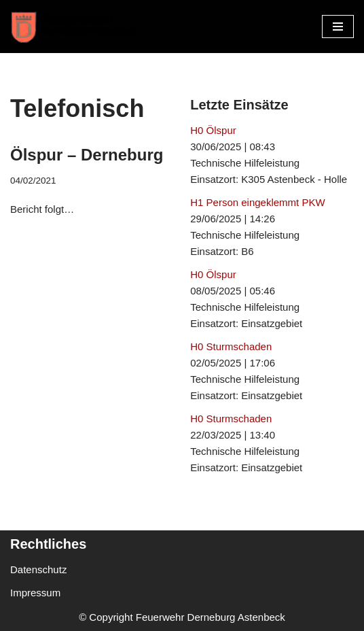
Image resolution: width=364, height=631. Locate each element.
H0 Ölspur (213, 130)
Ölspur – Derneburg (87, 155)
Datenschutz (38, 569)
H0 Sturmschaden (231, 346)
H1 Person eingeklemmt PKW (257, 202)
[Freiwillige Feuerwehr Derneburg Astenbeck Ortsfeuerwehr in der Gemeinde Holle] (78, 27)
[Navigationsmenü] (338, 27)
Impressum (35, 593)
